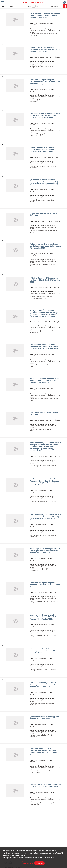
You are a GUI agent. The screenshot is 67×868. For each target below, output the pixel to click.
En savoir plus (27, 863)
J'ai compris (39, 863)
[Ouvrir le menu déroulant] (3, 2)
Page (30, 6)
